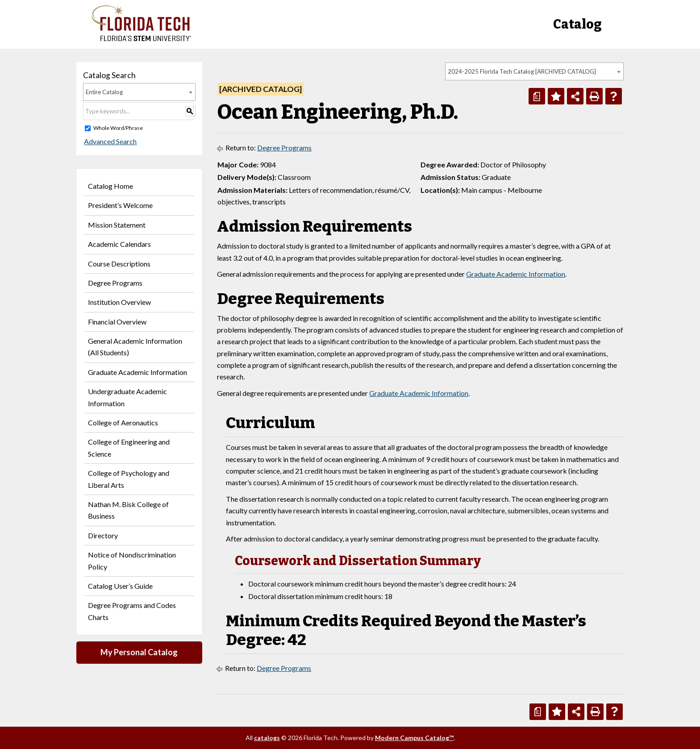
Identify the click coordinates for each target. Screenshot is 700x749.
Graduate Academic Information (137, 372)
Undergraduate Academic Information (127, 397)
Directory (103, 535)
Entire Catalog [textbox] (104, 92)
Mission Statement (117, 225)
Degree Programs (115, 283)
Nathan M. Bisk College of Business (128, 510)
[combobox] (534, 71)
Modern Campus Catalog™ (414, 738)
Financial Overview (117, 322)
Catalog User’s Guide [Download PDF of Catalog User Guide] (120, 586)
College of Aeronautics (123, 422)
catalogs (267, 738)
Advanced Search (109, 141)
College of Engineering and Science (129, 447)
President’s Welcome (120, 205)
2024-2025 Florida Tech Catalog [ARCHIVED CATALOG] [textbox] (522, 71)
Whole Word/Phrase (118, 128)
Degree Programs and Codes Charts (132, 611)
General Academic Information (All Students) (135, 347)
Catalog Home (110, 186)
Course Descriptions (119, 264)
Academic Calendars (119, 244)
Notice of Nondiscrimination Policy (132, 560)
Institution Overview (119, 302)
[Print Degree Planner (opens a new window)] (537, 96)
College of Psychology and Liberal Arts (129, 479)
